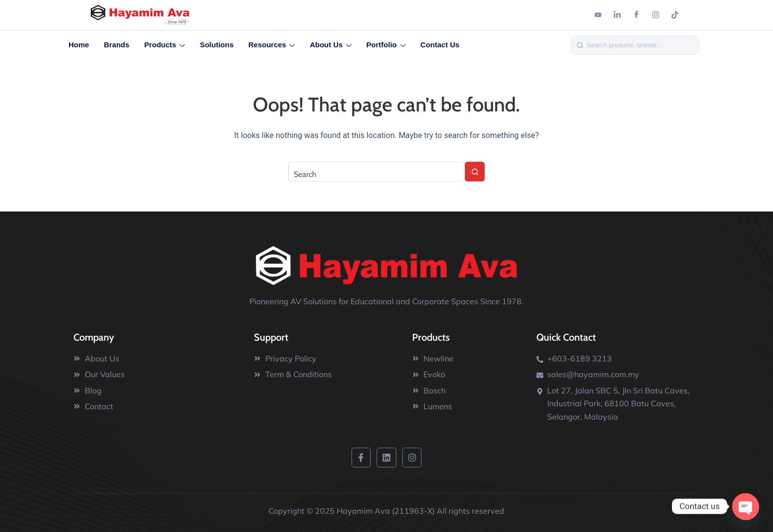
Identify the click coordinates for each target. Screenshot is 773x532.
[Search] (640, 45)
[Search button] (475, 172)
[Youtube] (598, 15)
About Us (331, 45)
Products (164, 45)
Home (79, 45)
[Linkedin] (617, 15)
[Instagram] (656, 15)
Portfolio (386, 45)
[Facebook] (636, 15)
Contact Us (440, 45)
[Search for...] (377, 172)
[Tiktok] (675, 15)
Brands (117, 45)
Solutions (216, 45)
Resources (272, 45)
